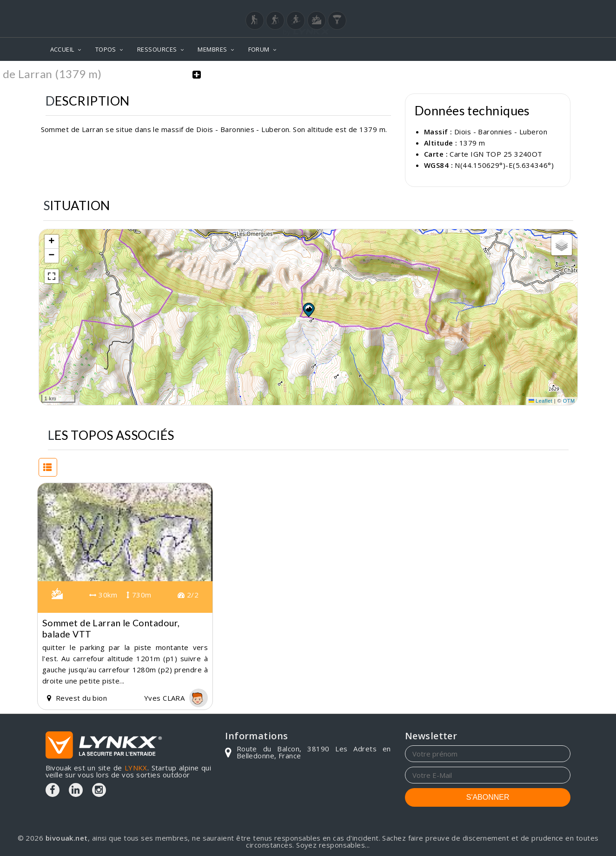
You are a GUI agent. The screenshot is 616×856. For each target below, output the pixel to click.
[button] (308, 309)
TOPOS (106, 49)
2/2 (188, 595)
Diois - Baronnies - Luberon (501, 132)
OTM (569, 401)
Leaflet (541, 401)
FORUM (259, 49)
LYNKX (136, 767)
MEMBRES (212, 49)
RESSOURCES (157, 49)
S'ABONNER (488, 797)
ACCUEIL (62, 49)
